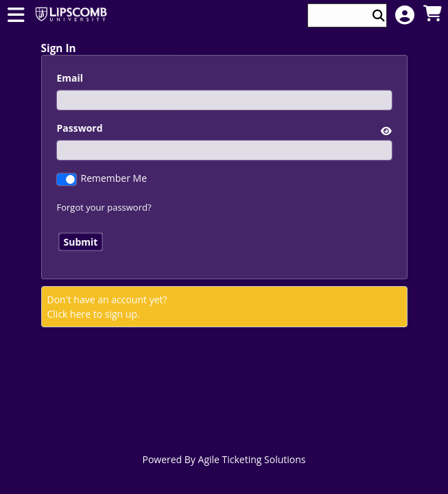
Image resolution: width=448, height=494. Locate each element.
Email (70, 78)
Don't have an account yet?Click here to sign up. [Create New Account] (107, 307)
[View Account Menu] (405, 15)
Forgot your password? (104, 207)
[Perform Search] (379, 15)
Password (80, 128)
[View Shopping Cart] (432, 14)
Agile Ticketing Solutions (252, 459)
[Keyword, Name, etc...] (341, 15)
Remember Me (114, 178)
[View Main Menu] (16, 15)
